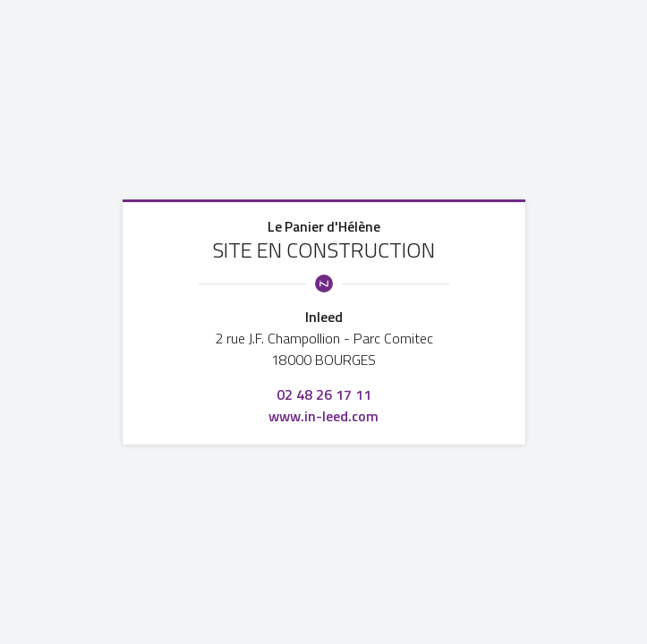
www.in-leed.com (323, 416)
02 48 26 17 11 (324, 394)
